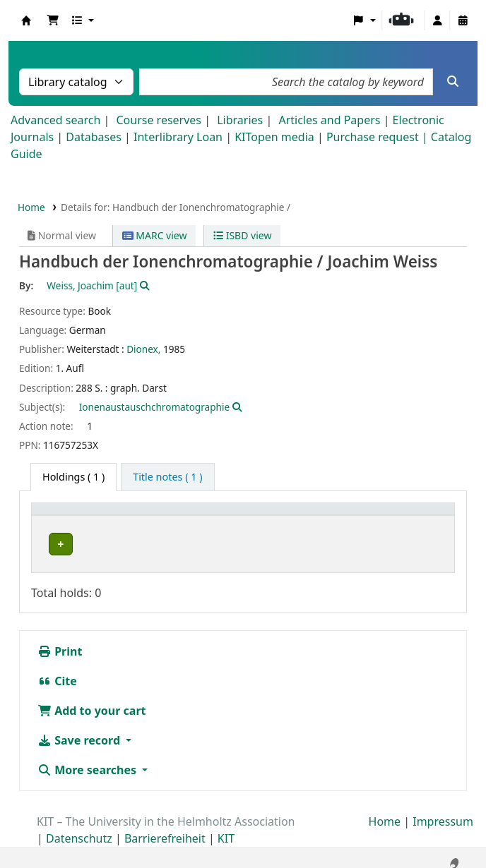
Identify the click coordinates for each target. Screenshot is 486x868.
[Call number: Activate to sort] (266, 516)
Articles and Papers (329, 120)
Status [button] (364, 516)
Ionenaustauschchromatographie (154, 407)
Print (60, 641)
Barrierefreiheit (165, 828)
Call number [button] (227, 516)
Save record (80, 730)
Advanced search (55, 120)
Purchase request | (379, 137)
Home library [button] (70, 516)
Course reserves (159, 120)
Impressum (443, 811)
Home (31, 207)
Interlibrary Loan (178, 137)
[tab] (167, 477)
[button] (53, 20)
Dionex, (143, 349)
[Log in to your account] (437, 20)
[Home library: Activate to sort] (111, 516)
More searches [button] (88, 759)
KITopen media (274, 137)
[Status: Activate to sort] (398, 516)
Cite (57, 670)
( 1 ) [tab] (73, 477)
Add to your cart (92, 700)
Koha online (26, 20)
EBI (52, 544)
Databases (94, 137)
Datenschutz (79, 828)
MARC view (155, 235)
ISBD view (242, 235)
